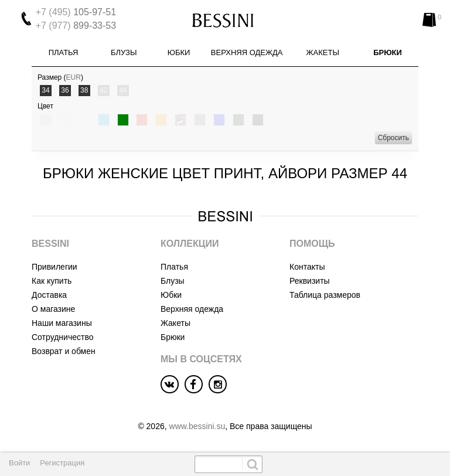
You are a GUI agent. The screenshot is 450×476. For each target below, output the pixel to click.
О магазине (53, 309)
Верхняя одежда (247, 52)
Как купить (52, 281)
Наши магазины (62, 323)
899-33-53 (76, 25)
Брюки (388, 52)
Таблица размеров (325, 295)
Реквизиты (310, 281)
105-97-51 (76, 12)
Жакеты (323, 52)
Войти (19, 463)
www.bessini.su (197, 426)
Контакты (307, 267)
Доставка (49, 295)
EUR (74, 77)
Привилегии (54, 267)
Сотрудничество (62, 337)
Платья (64, 52)
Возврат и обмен (64, 351)
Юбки (179, 52)
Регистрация (62, 463)
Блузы (124, 52)
